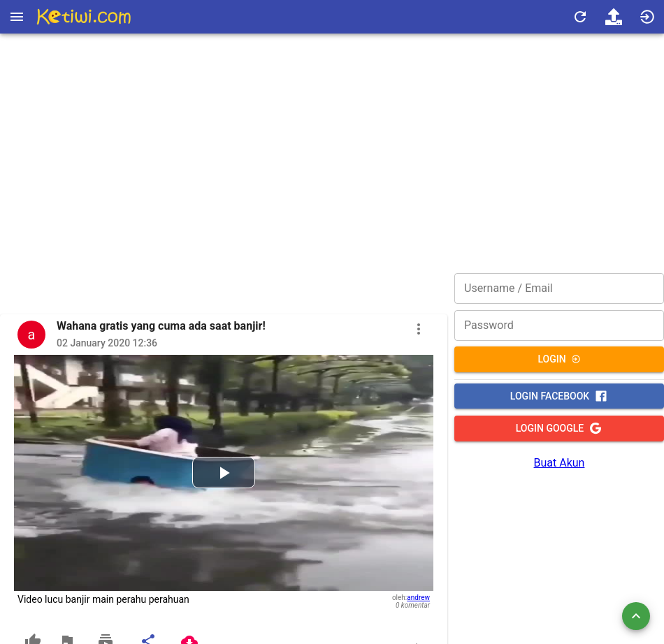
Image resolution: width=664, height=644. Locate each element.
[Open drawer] (17, 17)
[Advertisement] (332, 136)
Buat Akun (560, 463)
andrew (418, 598)
